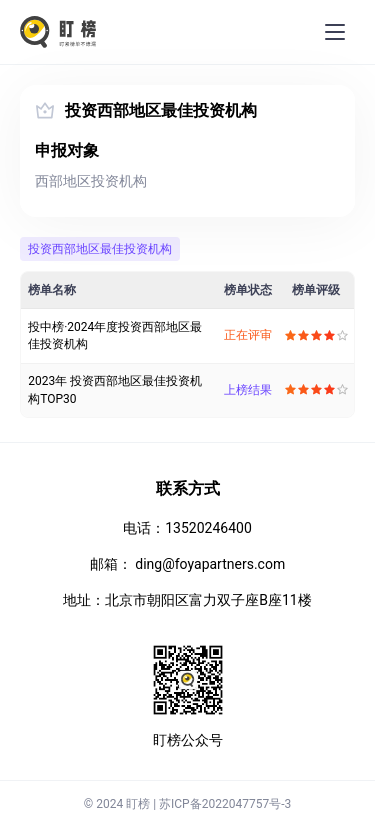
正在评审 (248, 335)
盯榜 (138, 804)
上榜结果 (248, 390)
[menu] (335, 32)
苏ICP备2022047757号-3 (225, 804)
